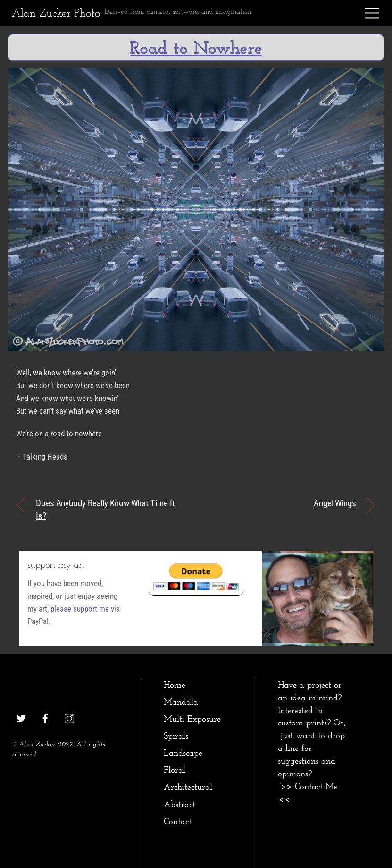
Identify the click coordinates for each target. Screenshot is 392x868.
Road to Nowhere (196, 49)
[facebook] (45, 718)
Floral (175, 770)
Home (175, 685)
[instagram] (69, 718)
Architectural (188, 787)
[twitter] (21, 718)
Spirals (176, 736)
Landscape (183, 753)
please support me (80, 609)
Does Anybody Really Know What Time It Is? (105, 510)
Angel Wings (335, 503)
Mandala (181, 702)
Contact (178, 822)
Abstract (179, 805)
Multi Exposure (192, 719)
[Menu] (372, 13)
